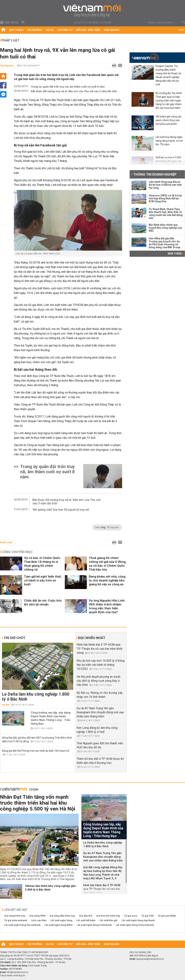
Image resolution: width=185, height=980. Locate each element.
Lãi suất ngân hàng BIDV (59, 925)
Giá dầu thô (86, 916)
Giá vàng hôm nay (15, 916)
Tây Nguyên (7, 66)
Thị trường (35, 30)
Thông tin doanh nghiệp (155, 174)
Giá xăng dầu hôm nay (62, 916)
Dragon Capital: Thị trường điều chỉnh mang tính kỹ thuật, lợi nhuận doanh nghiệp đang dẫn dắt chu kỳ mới (168, 75)
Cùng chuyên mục (17, 552)
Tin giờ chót (14, 638)
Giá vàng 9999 (37, 916)
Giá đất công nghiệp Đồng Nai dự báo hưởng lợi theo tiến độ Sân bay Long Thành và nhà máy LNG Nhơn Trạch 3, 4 (103, 873)
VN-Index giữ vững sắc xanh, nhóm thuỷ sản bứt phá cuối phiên (169, 120)
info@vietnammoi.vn (17, 972)
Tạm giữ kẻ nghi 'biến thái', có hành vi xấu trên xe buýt (43, 580)
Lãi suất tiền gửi (109, 920)
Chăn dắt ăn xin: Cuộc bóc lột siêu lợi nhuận (43, 602)
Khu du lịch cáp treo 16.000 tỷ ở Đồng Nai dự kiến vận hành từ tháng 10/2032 (101, 665)
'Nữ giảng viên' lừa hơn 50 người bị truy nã (61, 510)
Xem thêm (175, 254)
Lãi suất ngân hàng (61, 920)
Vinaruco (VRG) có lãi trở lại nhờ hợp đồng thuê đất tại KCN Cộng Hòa (165, 198)
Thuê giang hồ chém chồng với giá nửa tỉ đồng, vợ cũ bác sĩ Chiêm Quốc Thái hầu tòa (107, 564)
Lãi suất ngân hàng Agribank (138, 920)
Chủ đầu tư (65, 30)
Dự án (50, 30)
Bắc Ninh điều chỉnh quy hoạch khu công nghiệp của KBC (165, 228)
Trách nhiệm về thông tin (13, 976)
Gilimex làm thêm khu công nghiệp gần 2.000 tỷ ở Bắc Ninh (50, 888)
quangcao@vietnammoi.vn (150, 959)
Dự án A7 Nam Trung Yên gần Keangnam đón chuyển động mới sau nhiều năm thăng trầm (100, 712)
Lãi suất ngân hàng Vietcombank (135, 925)
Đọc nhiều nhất (92, 638)
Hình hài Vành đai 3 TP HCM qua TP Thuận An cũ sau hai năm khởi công (99, 649)
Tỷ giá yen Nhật (167, 916)
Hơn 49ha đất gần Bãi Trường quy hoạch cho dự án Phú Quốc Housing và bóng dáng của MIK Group (164, 243)
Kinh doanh (111, 30)
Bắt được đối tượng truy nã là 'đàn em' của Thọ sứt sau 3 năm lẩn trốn (74, 91)
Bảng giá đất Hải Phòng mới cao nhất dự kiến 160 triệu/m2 (36, 751)
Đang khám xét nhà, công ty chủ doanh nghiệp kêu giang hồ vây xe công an (107, 580)
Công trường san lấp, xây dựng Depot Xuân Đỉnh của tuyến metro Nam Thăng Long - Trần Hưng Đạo (51, 718)
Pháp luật (10, 40)
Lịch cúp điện (39, 920)
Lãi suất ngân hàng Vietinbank (94, 925)
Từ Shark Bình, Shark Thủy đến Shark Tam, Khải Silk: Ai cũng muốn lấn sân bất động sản (166, 214)
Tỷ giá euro (131, 916)
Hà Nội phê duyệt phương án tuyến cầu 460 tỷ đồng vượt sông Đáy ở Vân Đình (99, 681)
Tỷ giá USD (148, 916)
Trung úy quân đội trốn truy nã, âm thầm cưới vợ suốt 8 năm (68, 87)
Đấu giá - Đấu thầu (88, 30)
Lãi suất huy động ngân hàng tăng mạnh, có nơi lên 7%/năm (169, 141)
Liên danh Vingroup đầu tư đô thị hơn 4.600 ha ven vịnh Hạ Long (165, 185)
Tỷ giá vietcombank (16, 920)
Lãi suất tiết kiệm (86, 920)
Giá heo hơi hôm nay (108, 916)
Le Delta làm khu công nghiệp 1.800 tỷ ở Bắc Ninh (36, 697)
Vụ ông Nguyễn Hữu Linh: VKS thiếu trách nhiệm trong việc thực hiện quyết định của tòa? (107, 606)
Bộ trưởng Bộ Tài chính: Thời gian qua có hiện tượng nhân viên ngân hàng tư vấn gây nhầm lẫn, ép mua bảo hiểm (169, 101)
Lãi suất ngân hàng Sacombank (22, 925)
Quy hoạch (16, 30)
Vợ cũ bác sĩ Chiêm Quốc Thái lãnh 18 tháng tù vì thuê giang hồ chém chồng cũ (42, 564)
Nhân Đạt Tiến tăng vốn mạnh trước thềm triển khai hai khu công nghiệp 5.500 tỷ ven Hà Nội (38, 803)
